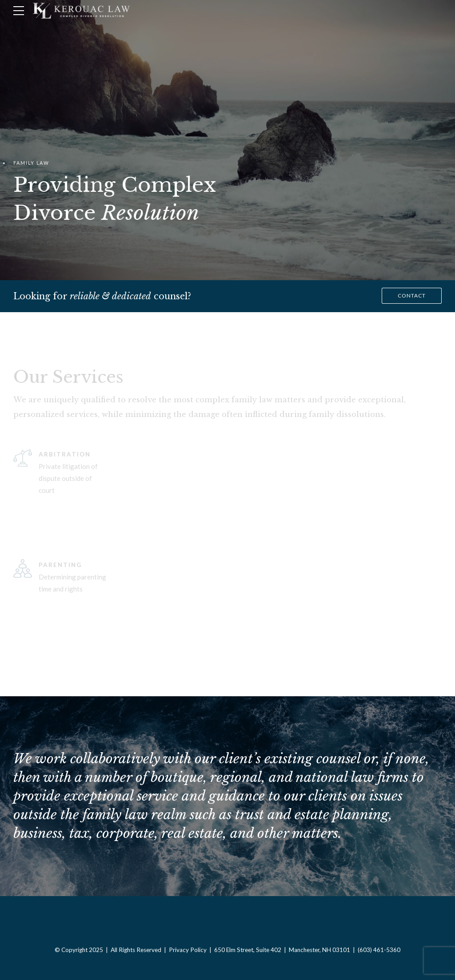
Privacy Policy (188, 950)
